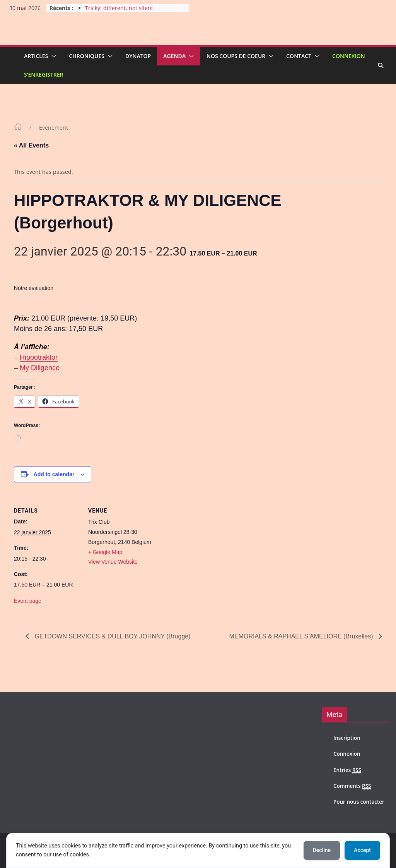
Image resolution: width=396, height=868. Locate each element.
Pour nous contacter (359, 802)
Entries (347, 770)
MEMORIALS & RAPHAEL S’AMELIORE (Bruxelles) (302, 636)
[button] (52, 56)
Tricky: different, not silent (119, 8)
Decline (322, 850)
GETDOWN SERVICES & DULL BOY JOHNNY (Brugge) (112, 636)
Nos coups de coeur (236, 56)
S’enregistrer (44, 75)
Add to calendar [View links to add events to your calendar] (54, 474)
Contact (299, 56)
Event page (28, 601)
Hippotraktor (39, 357)
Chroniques (87, 56)
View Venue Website (113, 562)
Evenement (54, 128)
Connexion (349, 56)
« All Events (31, 145)
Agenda (174, 56)
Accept (362, 850)
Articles (36, 56)
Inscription (347, 738)
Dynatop (138, 56)
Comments (352, 786)
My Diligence (40, 368)
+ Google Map (105, 552)
